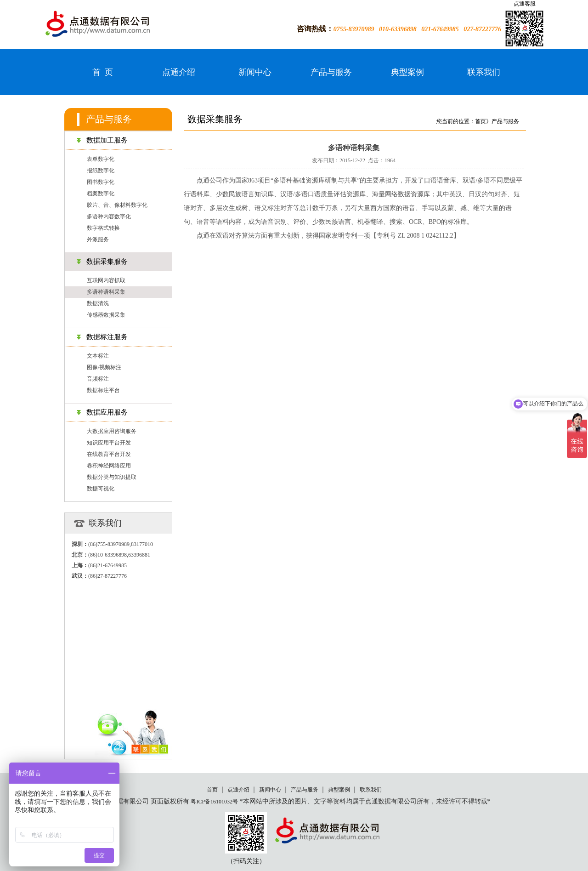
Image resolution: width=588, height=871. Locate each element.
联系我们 (484, 72)
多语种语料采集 (106, 292)
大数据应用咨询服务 (112, 431)
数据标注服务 (107, 337)
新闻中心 (255, 72)
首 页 (103, 72)
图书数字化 (101, 182)
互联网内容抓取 (106, 280)
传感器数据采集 (106, 315)
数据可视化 (101, 489)
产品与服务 (331, 72)
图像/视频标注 (104, 367)
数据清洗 (98, 303)
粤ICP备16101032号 (214, 802)
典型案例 (407, 72)
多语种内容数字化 (109, 216)
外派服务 (98, 239)
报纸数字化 (101, 171)
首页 (212, 790)
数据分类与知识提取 (112, 477)
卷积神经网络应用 (109, 466)
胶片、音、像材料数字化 (117, 205)
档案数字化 (101, 194)
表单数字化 (101, 159)
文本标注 (98, 356)
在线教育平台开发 (109, 454)
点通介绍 (179, 72)
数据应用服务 (107, 412)
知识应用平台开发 (109, 443)
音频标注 (98, 379)
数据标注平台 (103, 390)
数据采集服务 (107, 262)
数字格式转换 (103, 228)
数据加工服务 (107, 140)
